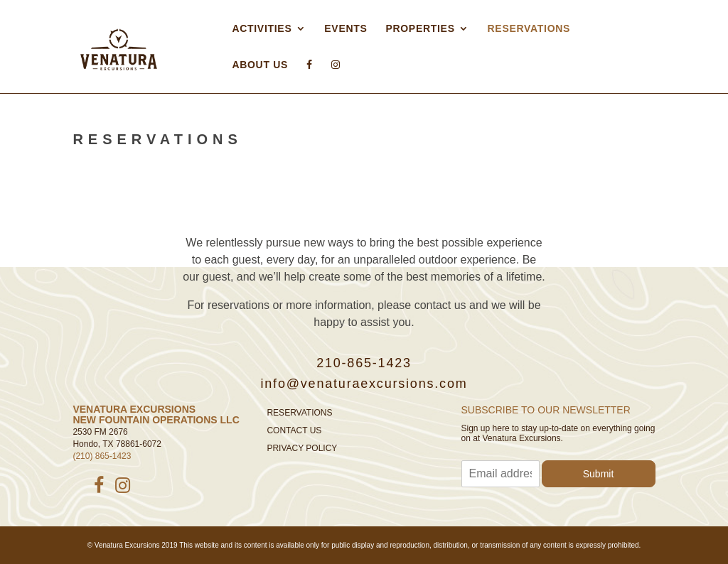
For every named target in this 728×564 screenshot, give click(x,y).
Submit (599, 474)
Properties (420, 28)
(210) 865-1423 (102, 456)
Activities (262, 28)
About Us (260, 65)
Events (346, 28)
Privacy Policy (302, 448)
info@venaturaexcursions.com (364, 384)
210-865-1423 (364, 363)
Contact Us (294, 430)
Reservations (529, 28)
